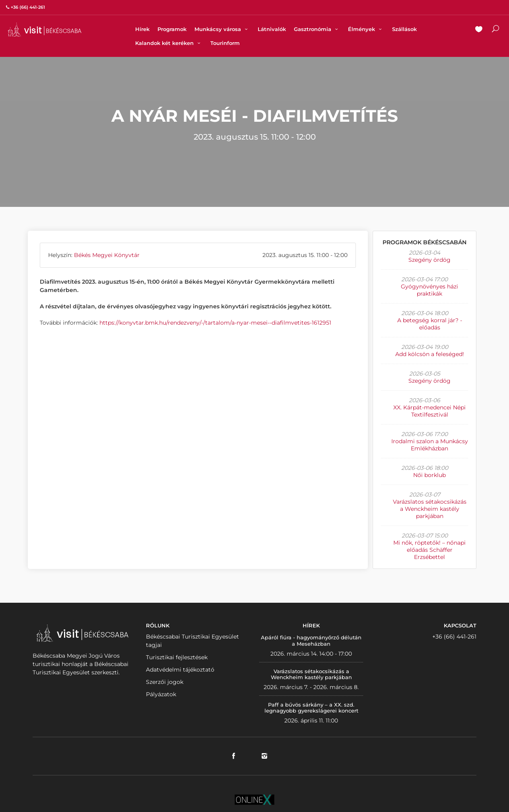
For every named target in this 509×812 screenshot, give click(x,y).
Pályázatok (161, 694)
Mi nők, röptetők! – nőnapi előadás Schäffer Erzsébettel (429, 550)
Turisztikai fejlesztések (177, 657)
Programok (172, 29)
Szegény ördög (429, 260)
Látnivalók (272, 29)
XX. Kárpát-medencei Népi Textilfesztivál (429, 411)
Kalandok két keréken (169, 43)
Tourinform (225, 43)
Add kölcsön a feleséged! (430, 354)
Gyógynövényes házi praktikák (429, 290)
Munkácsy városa (222, 29)
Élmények (366, 29)
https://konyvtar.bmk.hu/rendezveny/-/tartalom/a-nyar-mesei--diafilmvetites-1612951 (215, 323)
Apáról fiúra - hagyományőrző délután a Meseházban (311, 641)
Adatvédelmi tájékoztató (180, 670)
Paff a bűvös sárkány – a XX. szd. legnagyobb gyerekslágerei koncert (311, 708)
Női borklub (429, 475)
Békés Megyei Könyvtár (107, 255)
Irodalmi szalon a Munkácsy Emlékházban (430, 445)
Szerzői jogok (165, 682)
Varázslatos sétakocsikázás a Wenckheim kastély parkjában (430, 509)
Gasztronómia (317, 29)
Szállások (404, 29)
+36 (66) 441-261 (454, 637)
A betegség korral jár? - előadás (430, 324)
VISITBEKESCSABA (45, 30)
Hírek (142, 29)
